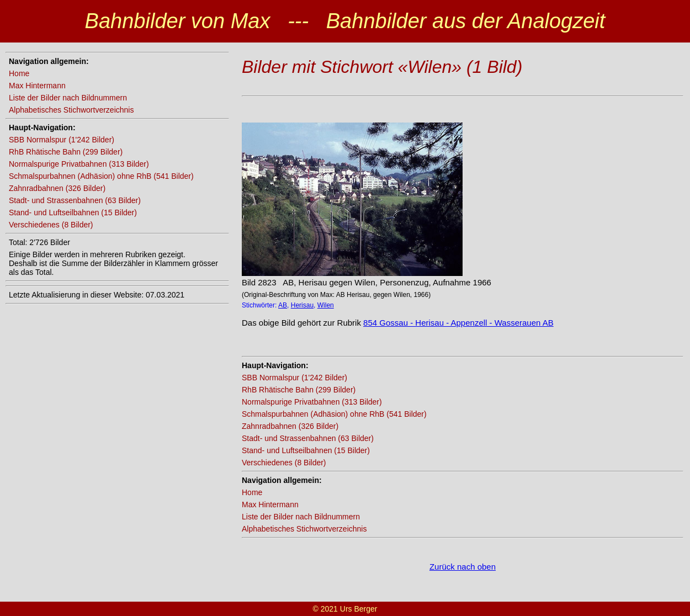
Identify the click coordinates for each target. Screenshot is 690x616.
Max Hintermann (37, 86)
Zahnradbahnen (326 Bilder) (57, 188)
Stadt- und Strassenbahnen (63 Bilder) (75, 200)
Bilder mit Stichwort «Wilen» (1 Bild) (382, 67)
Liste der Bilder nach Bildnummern (68, 98)
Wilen (326, 305)
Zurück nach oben (463, 567)
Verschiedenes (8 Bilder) (51, 225)
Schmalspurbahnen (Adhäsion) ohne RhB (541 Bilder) (101, 176)
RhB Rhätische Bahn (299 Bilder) (66, 152)
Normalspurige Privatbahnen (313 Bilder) (79, 164)
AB (283, 305)
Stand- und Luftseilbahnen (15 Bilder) (73, 213)
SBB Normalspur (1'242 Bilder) (62, 140)
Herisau (302, 305)
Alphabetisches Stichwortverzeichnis (71, 110)
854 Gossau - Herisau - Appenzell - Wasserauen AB (458, 323)
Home (19, 73)
